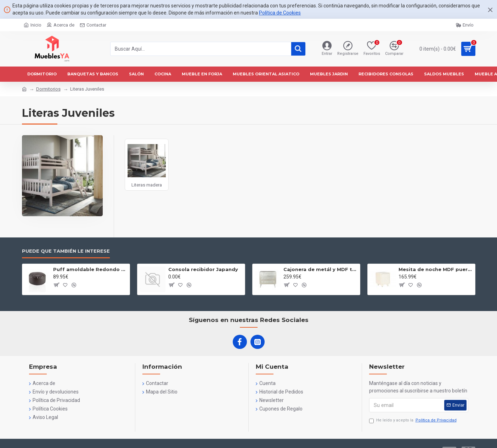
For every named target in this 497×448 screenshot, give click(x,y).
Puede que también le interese (66, 251)
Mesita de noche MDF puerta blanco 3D (436, 269)
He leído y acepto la (413, 421)
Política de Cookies (280, 13)
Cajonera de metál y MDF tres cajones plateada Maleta (320, 269)
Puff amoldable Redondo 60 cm (90, 269)
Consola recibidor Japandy (203, 269)
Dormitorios (48, 89)
